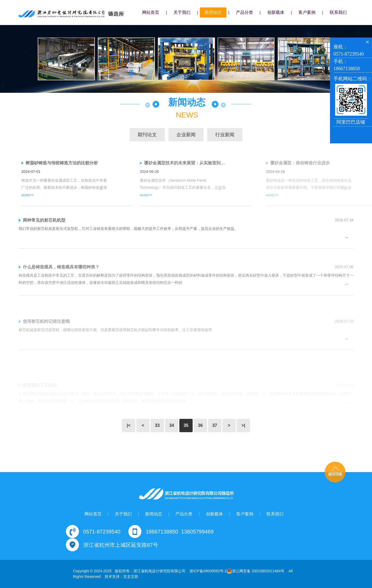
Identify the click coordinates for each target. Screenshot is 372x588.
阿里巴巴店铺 (351, 122)
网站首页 (151, 12)
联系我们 (338, 12)
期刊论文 (147, 135)
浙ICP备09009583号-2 (208, 571)
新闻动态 (213, 12)
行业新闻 (225, 135)
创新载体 (276, 12)
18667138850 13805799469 (180, 532)
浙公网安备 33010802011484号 (255, 571)
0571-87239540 (102, 532)
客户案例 (307, 12)
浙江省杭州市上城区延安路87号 (121, 545)
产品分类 (244, 12)
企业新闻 (186, 135)
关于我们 (182, 12)
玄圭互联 (131, 577)
